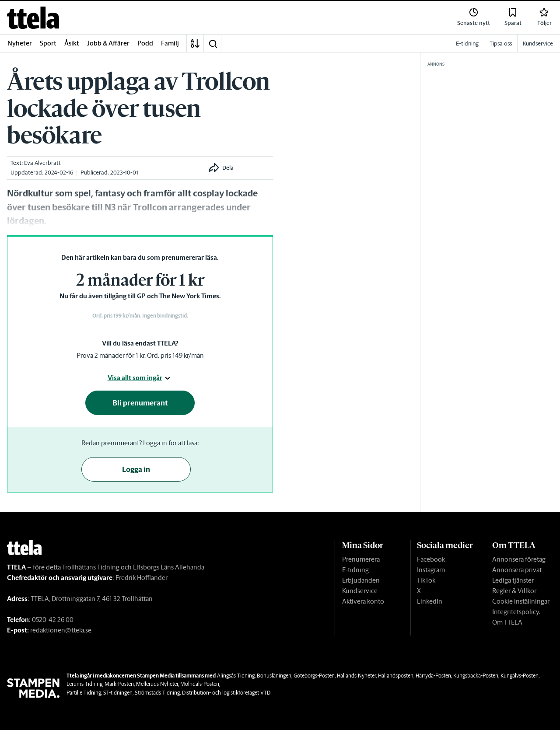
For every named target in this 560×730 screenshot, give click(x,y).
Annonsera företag (519, 559)
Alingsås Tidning (236, 676)
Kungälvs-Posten (520, 676)
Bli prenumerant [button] (140, 403)
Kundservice (360, 591)
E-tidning (355, 570)
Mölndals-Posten (200, 684)
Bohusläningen (274, 676)
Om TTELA (507, 622)
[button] (213, 43)
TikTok (426, 580)
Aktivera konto (363, 601)
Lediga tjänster (513, 580)
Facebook (431, 559)
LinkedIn (430, 601)
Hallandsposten (396, 676)
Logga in (136, 469)
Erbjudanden (361, 580)
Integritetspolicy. (516, 612)
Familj (170, 43)
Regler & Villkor (514, 591)
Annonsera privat (517, 570)
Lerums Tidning (84, 684)
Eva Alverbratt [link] (42, 163)
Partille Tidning (84, 693)
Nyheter (20, 43)
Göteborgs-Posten (314, 676)
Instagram (431, 570)
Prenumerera (361, 559)
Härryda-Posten (433, 676)
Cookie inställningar (521, 601)
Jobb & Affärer (108, 43)
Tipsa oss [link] (501, 44)
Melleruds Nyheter (157, 684)
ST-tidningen (118, 693)
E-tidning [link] (467, 44)
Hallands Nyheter (356, 676)
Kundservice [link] (538, 44)
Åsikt (72, 43)
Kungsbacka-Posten (476, 676)
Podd (145, 43)
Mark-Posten (119, 684)
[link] (33, 18)
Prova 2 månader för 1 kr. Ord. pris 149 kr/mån (140, 355)
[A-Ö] (195, 43)
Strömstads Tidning (157, 693)
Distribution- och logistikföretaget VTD (226, 693)
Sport (48, 43)
